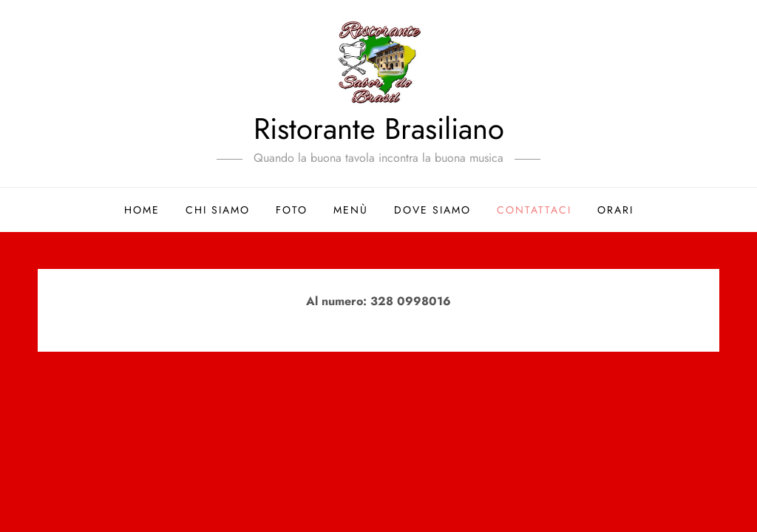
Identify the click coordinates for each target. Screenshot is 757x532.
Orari (615, 210)
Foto (292, 210)
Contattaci (534, 210)
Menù (351, 210)
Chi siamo (218, 210)
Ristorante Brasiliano (379, 129)
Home (142, 210)
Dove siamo (432, 210)
